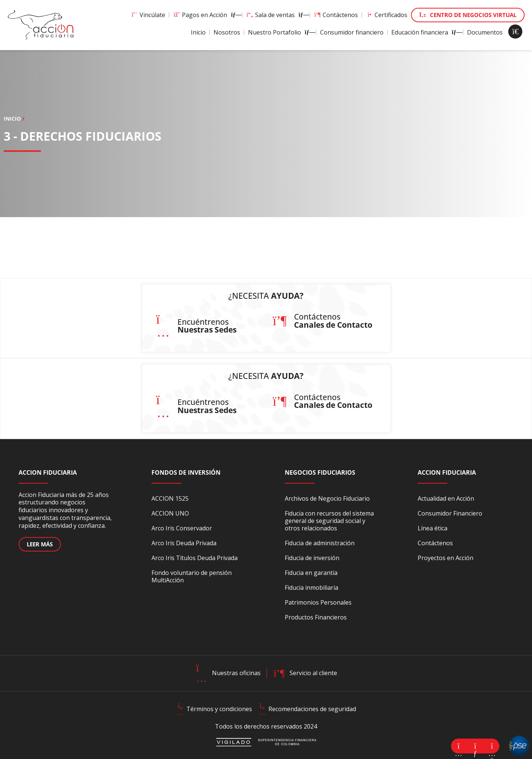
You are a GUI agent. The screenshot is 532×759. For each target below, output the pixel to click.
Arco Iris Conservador (182, 528)
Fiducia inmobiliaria (311, 588)
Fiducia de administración (320, 543)
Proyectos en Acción (445, 558)
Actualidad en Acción (446, 498)
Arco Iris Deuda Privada (184, 543)
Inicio (198, 32)
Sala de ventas (276, 15)
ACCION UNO (170, 513)
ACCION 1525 (170, 498)
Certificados (386, 15)
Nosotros (227, 32)
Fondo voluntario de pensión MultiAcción (192, 576)
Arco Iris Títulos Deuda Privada (195, 558)
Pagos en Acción (206, 15)
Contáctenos (336, 15)
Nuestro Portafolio (280, 32)
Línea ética (433, 528)
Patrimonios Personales (318, 602)
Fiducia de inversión (312, 558)
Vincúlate (148, 15)
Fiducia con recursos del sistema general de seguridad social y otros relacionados (329, 521)
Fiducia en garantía (311, 573)
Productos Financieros (316, 617)
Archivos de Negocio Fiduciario (327, 498)
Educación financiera (425, 32)
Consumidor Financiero (450, 513)
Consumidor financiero (352, 32)
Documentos (485, 32)
